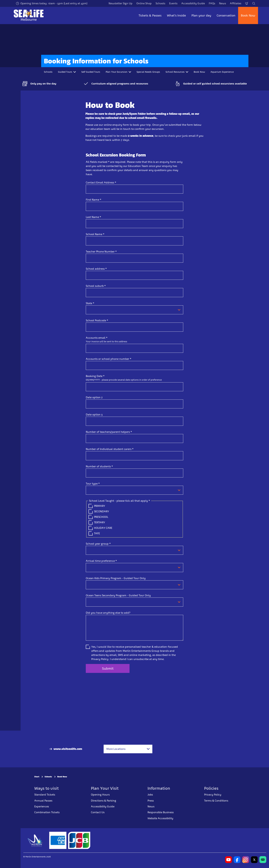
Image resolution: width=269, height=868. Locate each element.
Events (173, 3)
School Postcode (97, 320)
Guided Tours (67, 72)
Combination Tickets (47, 812)
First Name (93, 200)
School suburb (96, 286)
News (223, 3)
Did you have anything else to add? (108, 613)
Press (151, 800)
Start (37, 777)
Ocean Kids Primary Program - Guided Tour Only (116, 578)
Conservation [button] (226, 15)
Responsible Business (161, 812)
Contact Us (98, 812)
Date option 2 (94, 397)
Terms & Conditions (216, 800)
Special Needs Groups (148, 72)
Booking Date (95, 376)
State (90, 303)
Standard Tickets (45, 795)
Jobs (150, 795)
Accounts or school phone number (109, 359)
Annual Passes (43, 800)
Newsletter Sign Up (121, 3)
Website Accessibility (160, 818)
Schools (160, 3)
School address (96, 269)
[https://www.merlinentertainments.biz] (35, 840)
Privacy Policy (213, 795)
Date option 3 (94, 415)
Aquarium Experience (222, 72)
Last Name (93, 217)
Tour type (93, 484)
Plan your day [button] (201, 15)
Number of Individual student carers (110, 449)
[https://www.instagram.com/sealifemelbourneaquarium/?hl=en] (246, 860)
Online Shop (144, 3)
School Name (95, 234)
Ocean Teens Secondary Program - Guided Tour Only (118, 595)
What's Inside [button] (176, 15)
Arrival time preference (101, 561)
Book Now (248, 15)
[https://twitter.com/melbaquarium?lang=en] (254, 860)
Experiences (42, 806)
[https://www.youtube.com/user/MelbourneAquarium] (229, 860)
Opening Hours (100, 795)
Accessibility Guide (193, 3)
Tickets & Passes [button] (150, 15)
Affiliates (236, 3)
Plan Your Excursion (118, 72)
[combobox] (128, 749)
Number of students (99, 466)
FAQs (212, 3)
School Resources (177, 72)
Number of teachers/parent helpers (109, 432)
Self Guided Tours (91, 72)
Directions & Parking (104, 800)
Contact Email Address (101, 182)
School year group (98, 544)
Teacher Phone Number (101, 252)
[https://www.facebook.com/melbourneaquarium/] (237, 860)
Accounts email (97, 338)
